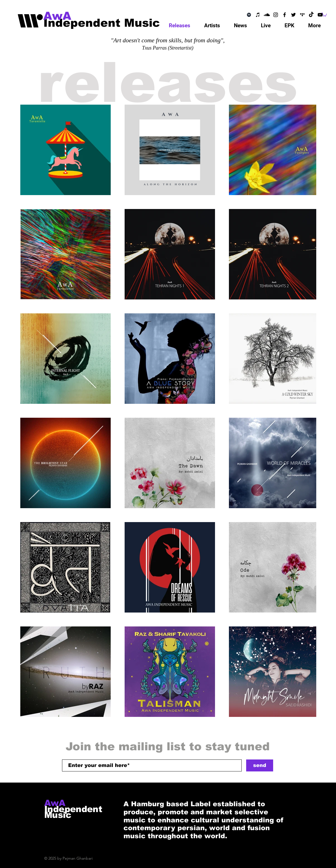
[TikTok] (311, 15)
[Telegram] (302, 15)
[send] (260, 765)
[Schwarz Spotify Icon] (249, 15)
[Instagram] (276, 15)
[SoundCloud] (267, 15)
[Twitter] (293, 15)
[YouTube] (320, 15)
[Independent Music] (102, 23)
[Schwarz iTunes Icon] (258, 15)
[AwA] (63, 16)
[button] (324, 14)
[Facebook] (285, 15)
